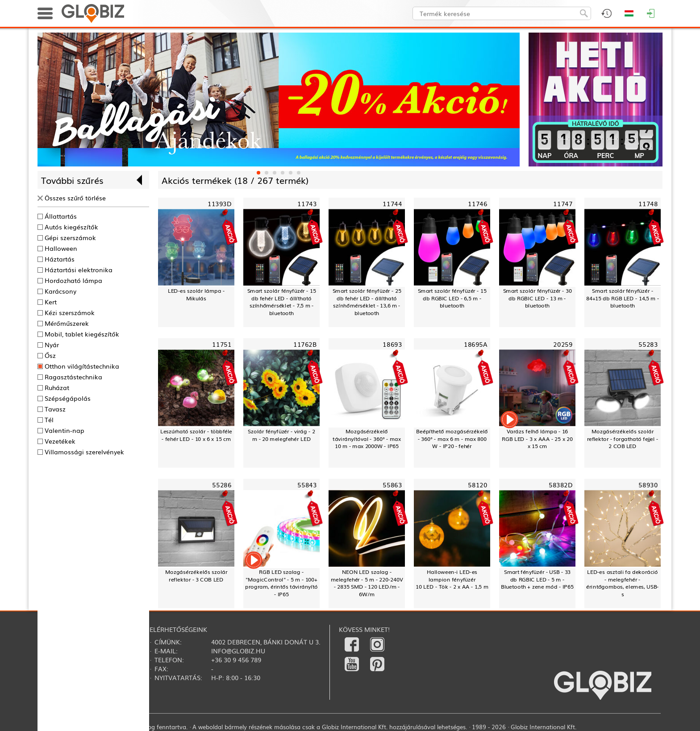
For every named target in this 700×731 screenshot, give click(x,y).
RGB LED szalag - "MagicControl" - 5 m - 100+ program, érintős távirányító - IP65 (281, 583)
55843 (307, 485)
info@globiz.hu (238, 651)
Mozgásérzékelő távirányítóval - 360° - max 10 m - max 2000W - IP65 (367, 439)
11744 (392, 204)
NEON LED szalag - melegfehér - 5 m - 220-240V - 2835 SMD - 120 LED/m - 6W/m (367, 583)
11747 (563, 204)
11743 (307, 204)
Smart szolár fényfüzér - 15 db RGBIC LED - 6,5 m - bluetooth (452, 298)
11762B (305, 344)
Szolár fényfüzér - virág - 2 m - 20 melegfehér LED (281, 435)
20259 (563, 344)
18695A (475, 344)
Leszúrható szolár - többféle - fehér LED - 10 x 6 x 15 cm (196, 435)
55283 (648, 344)
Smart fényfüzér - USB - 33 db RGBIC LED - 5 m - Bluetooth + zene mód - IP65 (537, 579)
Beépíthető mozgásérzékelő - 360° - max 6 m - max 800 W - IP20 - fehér (452, 439)
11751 (222, 344)
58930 (648, 485)
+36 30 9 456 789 (236, 660)
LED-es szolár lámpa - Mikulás (196, 294)
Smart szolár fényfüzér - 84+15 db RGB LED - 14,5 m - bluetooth (623, 298)
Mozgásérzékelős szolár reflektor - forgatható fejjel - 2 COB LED (623, 439)
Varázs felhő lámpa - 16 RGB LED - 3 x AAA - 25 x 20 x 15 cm (537, 439)
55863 (392, 485)
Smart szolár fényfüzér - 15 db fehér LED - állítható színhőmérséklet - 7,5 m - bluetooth (282, 302)
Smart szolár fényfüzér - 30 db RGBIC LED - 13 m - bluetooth (537, 298)
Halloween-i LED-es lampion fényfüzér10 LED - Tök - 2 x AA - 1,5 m (452, 579)
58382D (560, 485)
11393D (219, 204)
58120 (477, 485)
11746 (477, 204)
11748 (648, 204)
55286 (222, 485)
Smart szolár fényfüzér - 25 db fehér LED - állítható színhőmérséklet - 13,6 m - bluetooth (367, 302)
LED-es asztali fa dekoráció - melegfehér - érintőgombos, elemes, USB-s (622, 583)
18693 (392, 344)
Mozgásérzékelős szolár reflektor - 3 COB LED (196, 575)
